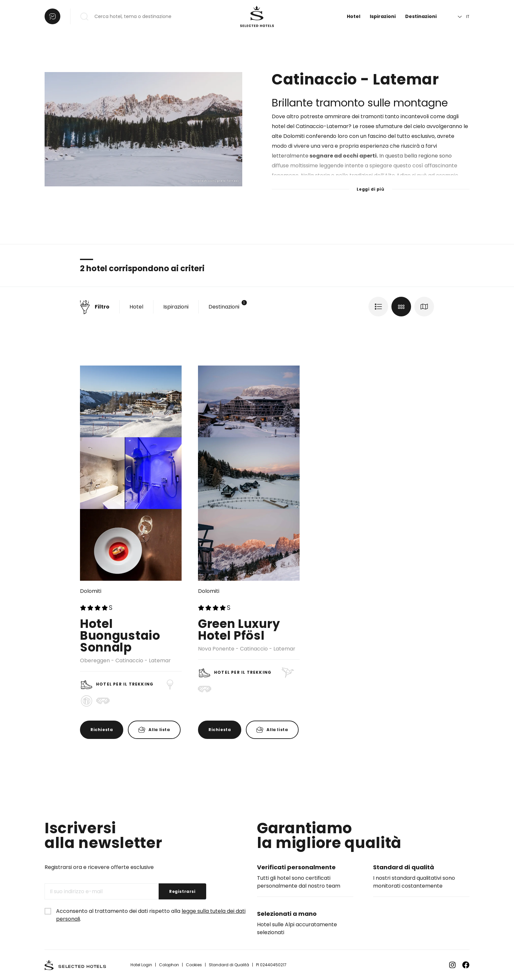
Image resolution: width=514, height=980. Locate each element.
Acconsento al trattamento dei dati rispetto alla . (151, 915)
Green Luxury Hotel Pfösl (239, 630)
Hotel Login (141, 965)
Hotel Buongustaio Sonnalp (120, 636)
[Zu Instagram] (452, 965)
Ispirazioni (383, 16)
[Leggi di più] (371, 185)
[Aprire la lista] (52, 16)
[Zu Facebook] (466, 965)
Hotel (354, 16)
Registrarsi (182, 891)
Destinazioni (421, 16)
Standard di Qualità (229, 965)
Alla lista (159, 730)
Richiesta (102, 730)
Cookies (194, 965)
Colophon (169, 965)
